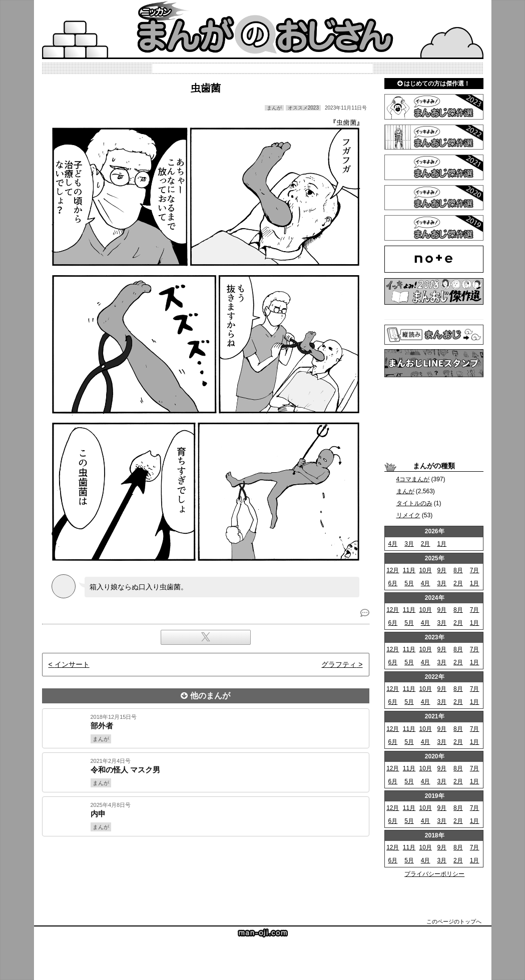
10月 (425, 570)
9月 (442, 570)
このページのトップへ (454, 921)
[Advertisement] (206, 870)
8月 (458, 570)
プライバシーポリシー (434, 874)
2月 (426, 544)
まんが (405, 491)
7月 (475, 570)
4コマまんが (413, 479)
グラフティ (339, 664)
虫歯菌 (206, 88)
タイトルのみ (414, 503)
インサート (72, 664)
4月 (393, 544)
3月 (409, 544)
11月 (409, 570)
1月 (442, 544)
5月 (409, 583)
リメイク (408, 515)
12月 (393, 570)
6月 (393, 583)
